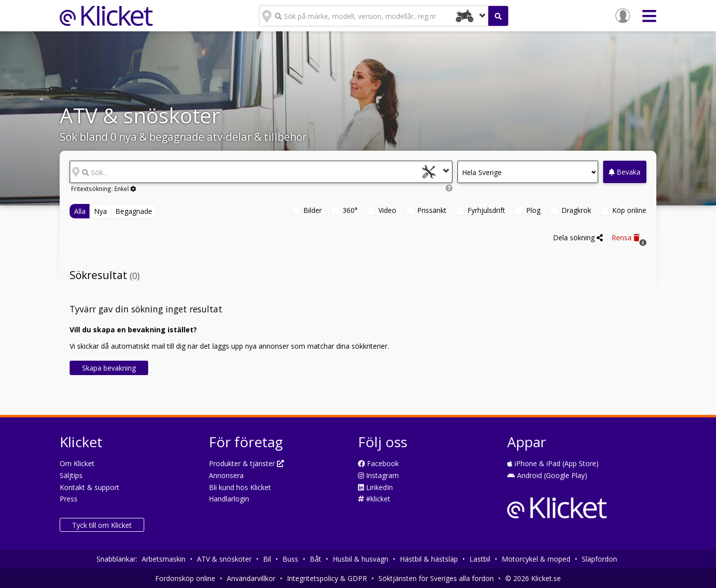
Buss (290, 559)
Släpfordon (599, 559)
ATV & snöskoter (224, 559)
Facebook (378, 463)
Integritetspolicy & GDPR (327, 578)
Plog (533, 210)
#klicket (374, 499)
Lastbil (480, 559)
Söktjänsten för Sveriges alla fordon (436, 578)
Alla (80, 211)
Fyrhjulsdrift (486, 210)
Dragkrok (576, 210)
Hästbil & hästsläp (429, 559)
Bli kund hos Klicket (240, 487)
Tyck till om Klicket (102, 525)
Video (387, 210)
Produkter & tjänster (246, 463)
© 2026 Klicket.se (533, 578)
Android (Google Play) (547, 475)
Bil (267, 559)
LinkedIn (375, 487)
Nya (100, 211)
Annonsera (226, 475)
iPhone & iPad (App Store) (553, 463)
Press (69, 499)
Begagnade (134, 211)
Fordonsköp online (185, 578)
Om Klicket (77, 463)
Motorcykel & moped (536, 559)
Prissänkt (432, 210)
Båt (315, 559)
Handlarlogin (229, 499)
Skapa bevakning (109, 368)
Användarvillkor (251, 578)
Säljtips (71, 475)
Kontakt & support (89, 487)
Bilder (313, 210)
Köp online (629, 210)
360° (350, 210)
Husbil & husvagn (360, 559)
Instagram (378, 475)
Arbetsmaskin (164, 559)
